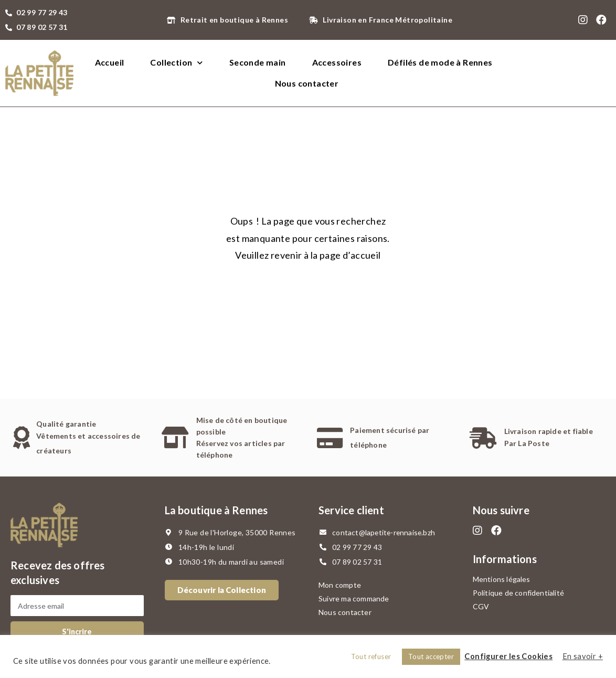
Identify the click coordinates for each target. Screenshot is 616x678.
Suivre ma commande (354, 598)
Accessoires (337, 62)
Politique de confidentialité (519, 593)
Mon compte (340, 585)
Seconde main (258, 62)
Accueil (110, 62)
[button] (222, 590)
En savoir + (583, 656)
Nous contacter (307, 83)
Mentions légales (502, 579)
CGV (481, 606)
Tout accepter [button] (431, 656)
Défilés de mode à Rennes (440, 62)
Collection (176, 63)
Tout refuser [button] (371, 656)
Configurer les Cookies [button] (508, 656)
